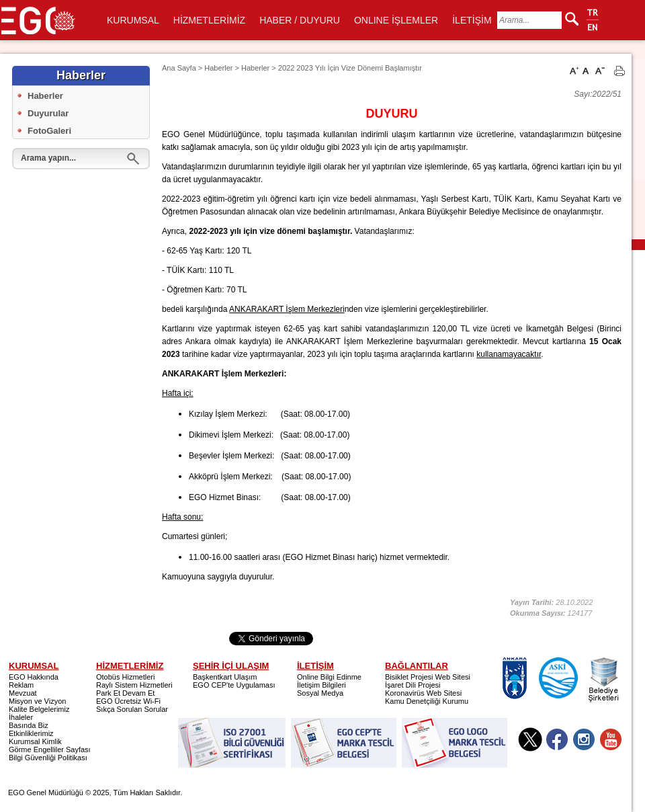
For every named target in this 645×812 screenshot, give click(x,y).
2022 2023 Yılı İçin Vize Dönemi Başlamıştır (350, 68)
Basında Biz (29, 725)
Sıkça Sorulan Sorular (132, 709)
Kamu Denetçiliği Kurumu (427, 701)
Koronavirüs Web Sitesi (423, 693)
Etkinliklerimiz (31, 733)
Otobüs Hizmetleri (125, 677)
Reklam (21, 685)
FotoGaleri (49, 131)
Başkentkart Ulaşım (225, 677)
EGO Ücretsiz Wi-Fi (128, 701)
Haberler (45, 96)
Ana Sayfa (179, 68)
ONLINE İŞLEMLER (396, 20)
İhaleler (21, 717)
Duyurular (48, 113)
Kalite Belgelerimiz (39, 709)
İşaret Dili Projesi (413, 685)
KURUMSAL (133, 20)
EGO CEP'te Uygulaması (234, 685)
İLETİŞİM (472, 20)
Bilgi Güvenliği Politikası (48, 758)
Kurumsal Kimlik (35, 741)
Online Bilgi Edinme (329, 677)
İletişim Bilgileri (321, 685)
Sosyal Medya (320, 693)
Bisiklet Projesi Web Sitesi (428, 677)
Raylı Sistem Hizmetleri (134, 685)
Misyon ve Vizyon (37, 701)
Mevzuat (23, 693)
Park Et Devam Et (125, 693)
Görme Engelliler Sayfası (50, 749)
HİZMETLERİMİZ (209, 20)
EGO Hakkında (34, 677)
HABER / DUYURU (300, 20)
